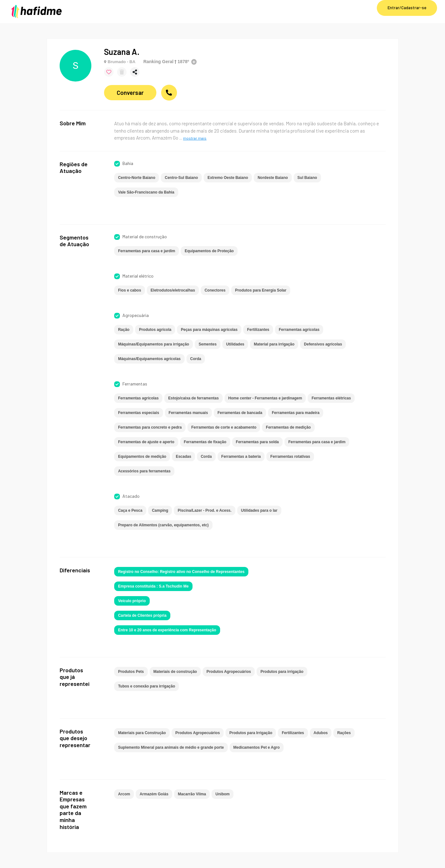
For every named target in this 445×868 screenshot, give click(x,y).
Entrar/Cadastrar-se (407, 8)
